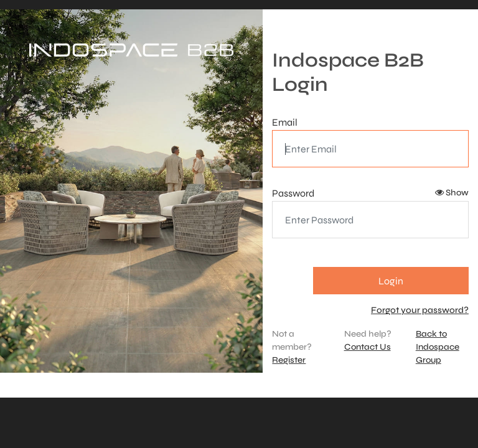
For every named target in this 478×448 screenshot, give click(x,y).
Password (293, 193)
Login (391, 281)
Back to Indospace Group (438, 347)
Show (452, 193)
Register (289, 360)
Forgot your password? (420, 310)
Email (285, 122)
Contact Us (368, 347)
